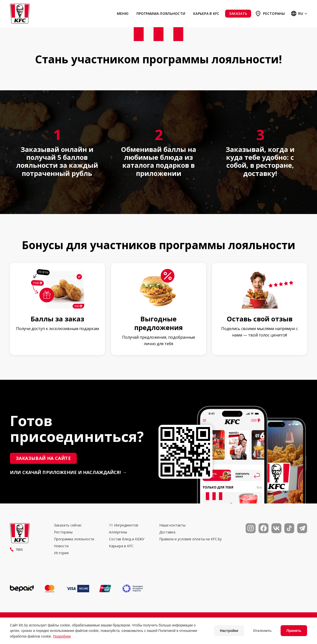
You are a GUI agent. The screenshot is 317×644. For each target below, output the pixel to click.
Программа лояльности (161, 13)
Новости (61, 546)
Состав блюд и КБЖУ (127, 539)
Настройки (229, 631)
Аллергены (118, 532)
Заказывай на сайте (43, 458)
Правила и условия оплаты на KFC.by (190, 539)
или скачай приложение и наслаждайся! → (68, 473)
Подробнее (62, 636)
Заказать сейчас (68, 525)
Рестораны (274, 13)
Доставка (167, 532)
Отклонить (262, 631)
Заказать (238, 13)
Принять (294, 631)
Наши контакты (172, 525)
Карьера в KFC (206, 13)
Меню (123, 13)
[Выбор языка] (299, 14)
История (61, 553)
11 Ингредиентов (124, 525)
